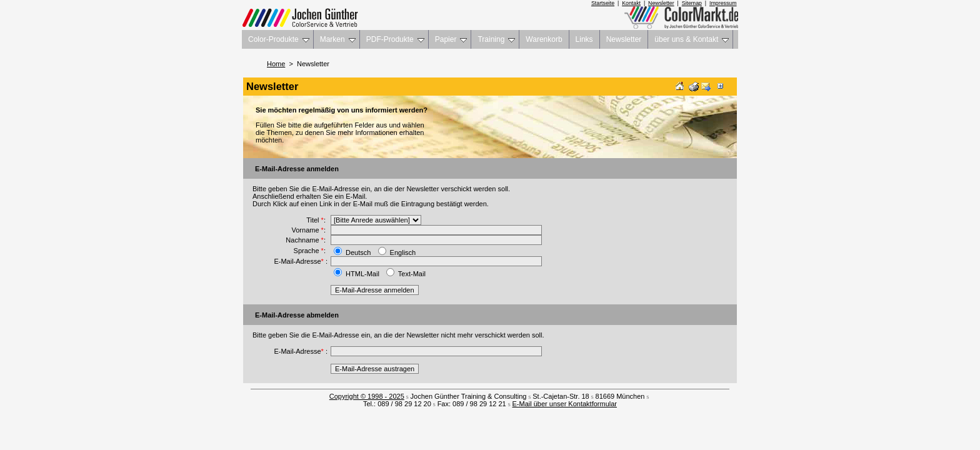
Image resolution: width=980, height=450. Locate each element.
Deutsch (358, 252)
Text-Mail (412, 274)
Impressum (723, 3)
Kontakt (631, 3)
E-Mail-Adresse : (301, 261)
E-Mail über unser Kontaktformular (565, 404)
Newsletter (661, 3)
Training (496, 39)
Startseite (603, 3)
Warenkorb (544, 39)
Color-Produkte (279, 39)
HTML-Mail (362, 274)
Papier (451, 39)
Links (584, 39)
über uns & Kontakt (692, 39)
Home (276, 64)
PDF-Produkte (395, 39)
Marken (338, 39)
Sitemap (692, 3)
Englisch (403, 252)
